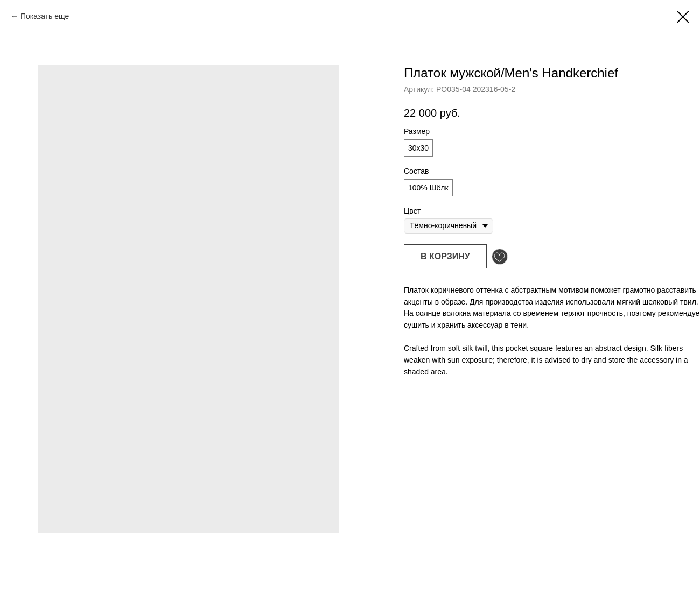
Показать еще (45, 16)
